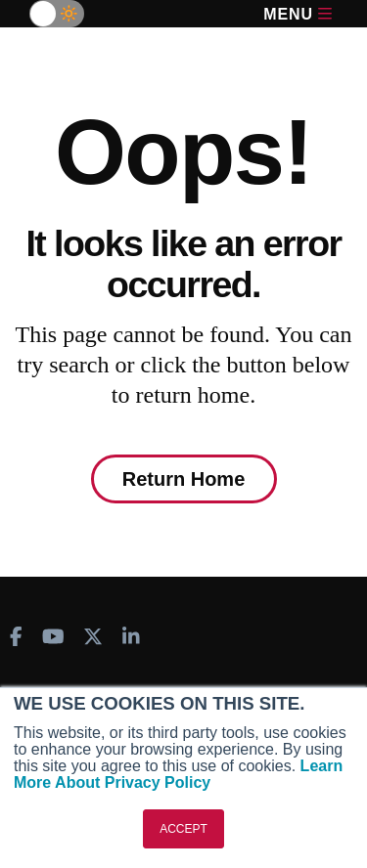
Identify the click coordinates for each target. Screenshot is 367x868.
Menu (298, 14)
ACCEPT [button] (183, 829)
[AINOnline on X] (93, 636)
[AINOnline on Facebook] (16, 636)
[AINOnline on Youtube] (53, 636)
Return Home (184, 479)
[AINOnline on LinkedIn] (131, 636)
